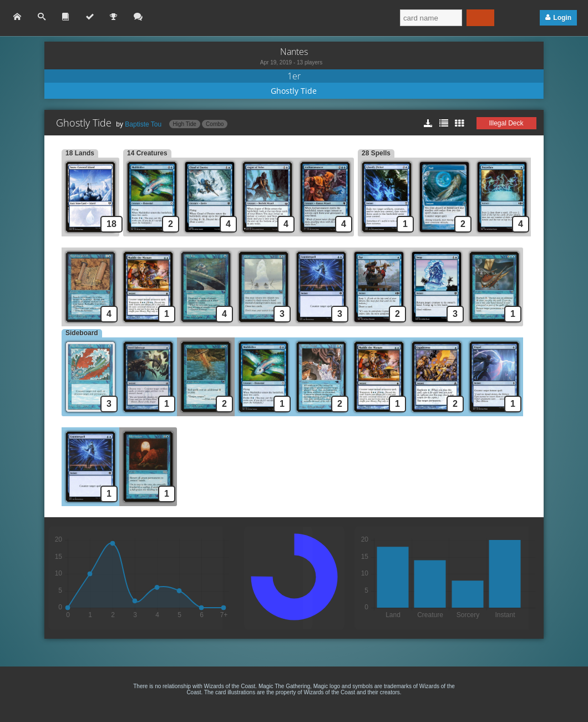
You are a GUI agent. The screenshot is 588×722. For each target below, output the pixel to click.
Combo (215, 124)
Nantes (294, 52)
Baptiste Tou (143, 124)
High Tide (185, 124)
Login (562, 18)
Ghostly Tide (294, 91)
